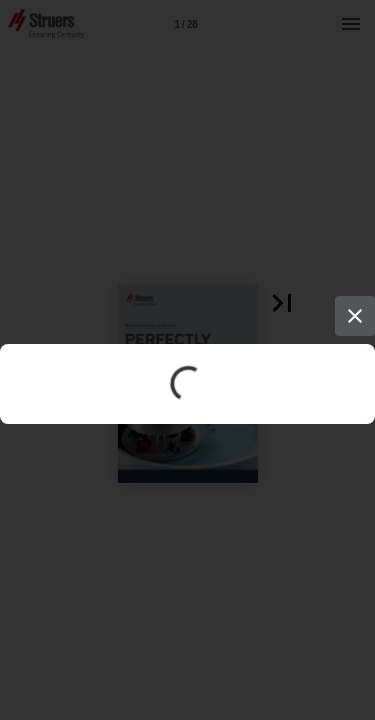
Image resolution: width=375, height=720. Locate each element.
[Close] (355, 316)
